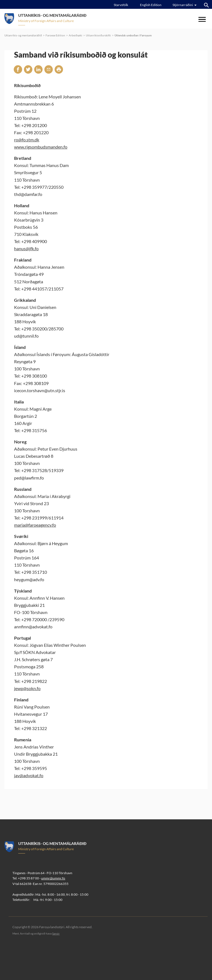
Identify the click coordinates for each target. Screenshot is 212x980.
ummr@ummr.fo (53, 878)
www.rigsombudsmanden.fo (41, 147)
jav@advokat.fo (29, 775)
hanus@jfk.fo (26, 248)
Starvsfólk (121, 5)
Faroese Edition (55, 35)
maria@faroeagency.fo (35, 525)
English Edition (151, 5)
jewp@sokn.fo (27, 688)
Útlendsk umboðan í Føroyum (133, 35)
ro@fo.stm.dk (27, 140)
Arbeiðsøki (75, 35)
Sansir (56, 933)
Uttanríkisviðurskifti (98, 35)
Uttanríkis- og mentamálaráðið (23, 35)
